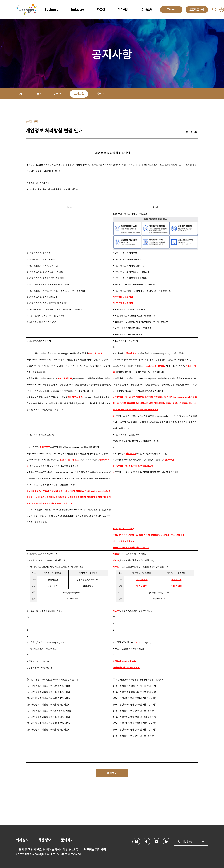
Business (51, 10)
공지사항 (79, 94)
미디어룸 (123, 10)
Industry (78, 10)
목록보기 (112, 773)
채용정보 (45, 840)
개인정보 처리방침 (95, 849)
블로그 (100, 94)
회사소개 (147, 10)
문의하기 (67, 840)
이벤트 (58, 94)
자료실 (101, 10)
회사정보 (22, 840)
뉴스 (39, 94)
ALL (22, 94)
